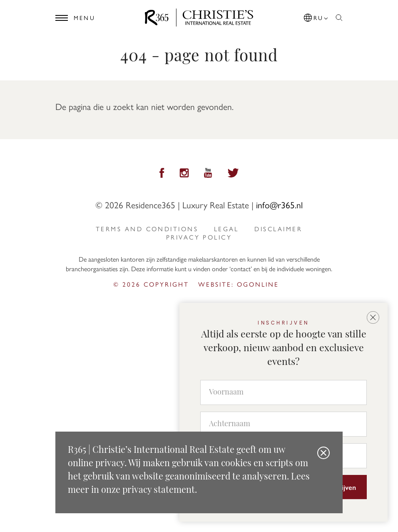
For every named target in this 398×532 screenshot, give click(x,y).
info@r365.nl (279, 205)
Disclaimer (278, 229)
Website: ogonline (239, 284)
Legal (226, 229)
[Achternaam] (284, 424)
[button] (316, 16)
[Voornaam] (284, 392)
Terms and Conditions (147, 229)
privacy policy (199, 237)
